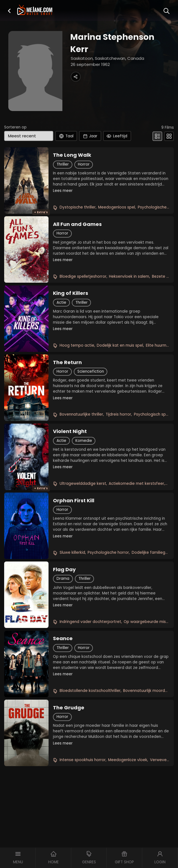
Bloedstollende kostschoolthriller (90, 691)
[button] (9, 11)
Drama (63, 579)
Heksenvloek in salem (129, 276)
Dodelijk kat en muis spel (120, 345)
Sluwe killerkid (72, 553)
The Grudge (69, 708)
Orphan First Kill (74, 501)
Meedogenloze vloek (128, 760)
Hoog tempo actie (77, 345)
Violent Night (70, 431)
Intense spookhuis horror (83, 760)
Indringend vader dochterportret (90, 622)
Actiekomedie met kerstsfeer (136, 484)
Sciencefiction (91, 371)
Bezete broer (164, 276)
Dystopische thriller (78, 207)
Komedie (84, 441)
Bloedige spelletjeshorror (83, 276)
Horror (84, 164)
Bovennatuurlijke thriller (81, 414)
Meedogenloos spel (117, 207)
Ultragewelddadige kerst (83, 484)
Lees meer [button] (63, 191)
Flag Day (64, 570)
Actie (61, 302)
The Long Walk (72, 155)
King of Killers (71, 293)
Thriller (63, 164)
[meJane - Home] (35, 10)
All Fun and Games (77, 224)
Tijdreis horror (118, 414)
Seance (63, 638)
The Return (67, 362)
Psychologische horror (108, 553)
